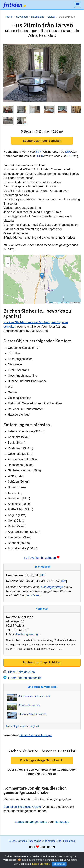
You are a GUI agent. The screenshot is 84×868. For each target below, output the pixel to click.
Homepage (62, 822)
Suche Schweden (18, 841)
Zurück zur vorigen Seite (31, 822)
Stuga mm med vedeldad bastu (34, 696)
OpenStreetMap (63, 303)
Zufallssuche (49, 841)
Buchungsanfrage (51, 587)
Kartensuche (35, 841)
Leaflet (49, 303)
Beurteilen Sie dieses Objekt (22, 807)
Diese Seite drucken (21, 672)
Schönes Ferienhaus (29, 705)
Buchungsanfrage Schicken (42, 141)
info (42, 575)
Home (69, 853)
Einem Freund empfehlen (25, 678)
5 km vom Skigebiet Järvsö (32, 714)
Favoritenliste (46, 853)
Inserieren (59, 853)
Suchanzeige (19, 853)
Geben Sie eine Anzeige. (36, 735)
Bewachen (32, 853)
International (69, 841)
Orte (59, 841)
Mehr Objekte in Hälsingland (23, 726)
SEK (38, 152)
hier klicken (33, 596)
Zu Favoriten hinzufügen (42, 558)
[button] (42, 276)
